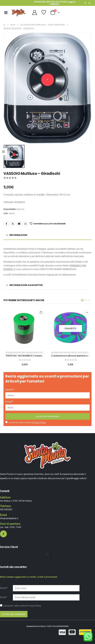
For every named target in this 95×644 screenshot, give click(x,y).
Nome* (10, 389)
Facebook (6, 224)
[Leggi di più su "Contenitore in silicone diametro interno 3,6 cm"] (87, 312)
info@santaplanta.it (9, 518)
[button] (82, 300)
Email (19, 224)
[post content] (25, 329)
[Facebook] (85, 3)
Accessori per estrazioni (15, 353)
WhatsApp (90, 3)
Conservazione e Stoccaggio (37, 353)
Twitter (13, 224)
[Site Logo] (19, 13)
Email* (9, 401)
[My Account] (35, 12)
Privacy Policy (39, 422)
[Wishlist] (44, 12)
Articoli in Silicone (79, 353)
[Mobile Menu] (6, 13)
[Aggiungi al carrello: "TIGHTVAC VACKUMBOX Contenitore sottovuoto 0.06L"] (41, 312)
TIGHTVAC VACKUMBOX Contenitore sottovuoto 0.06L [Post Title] (36, 356)
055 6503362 (6, 510)
